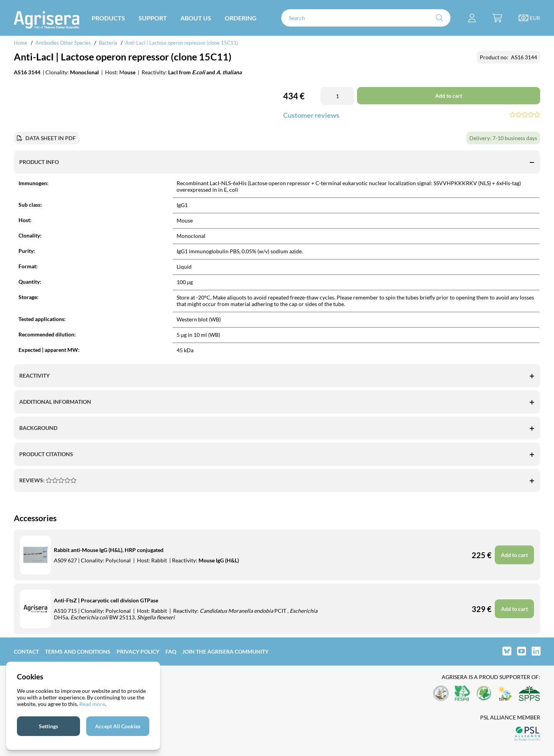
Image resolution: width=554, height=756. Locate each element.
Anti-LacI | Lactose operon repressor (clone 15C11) (182, 43)
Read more (92, 704)
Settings (48, 726)
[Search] (366, 18)
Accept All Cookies (118, 726)
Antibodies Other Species (63, 43)
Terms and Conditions (78, 651)
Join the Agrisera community (225, 651)
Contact (26, 651)
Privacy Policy (138, 651)
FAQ (171, 651)
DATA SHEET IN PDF (51, 138)
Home (21, 43)
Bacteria (108, 43)
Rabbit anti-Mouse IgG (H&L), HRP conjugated (109, 550)
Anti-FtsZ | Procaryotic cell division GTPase (106, 600)
